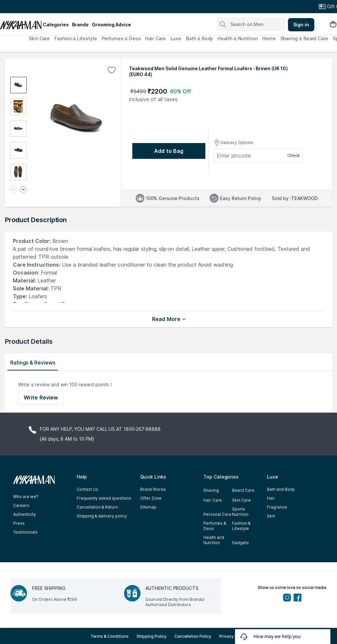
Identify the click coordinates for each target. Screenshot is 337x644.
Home (269, 38)
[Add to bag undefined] (169, 151)
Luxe (176, 38)
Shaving (211, 490)
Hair (271, 498)
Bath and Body (281, 489)
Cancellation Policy (193, 636)
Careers (21, 505)
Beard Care (243, 490)
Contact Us (87, 489)
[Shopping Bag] (333, 25)
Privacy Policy (233, 636)
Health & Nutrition (238, 38)
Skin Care (39, 38)
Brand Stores (153, 489)
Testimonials (25, 532)
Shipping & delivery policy (102, 516)
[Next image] (23, 190)
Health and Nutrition (214, 540)
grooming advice (111, 25)
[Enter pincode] (239, 156)
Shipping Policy (152, 636)
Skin (271, 516)
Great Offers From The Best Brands (44, 7)
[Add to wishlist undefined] (112, 70)
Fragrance (277, 507)
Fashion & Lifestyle (76, 38)
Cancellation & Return (97, 507)
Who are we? (26, 497)
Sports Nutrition (240, 512)
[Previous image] (13, 190)
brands (80, 25)
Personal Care (217, 514)
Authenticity (25, 514)
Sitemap (148, 507)
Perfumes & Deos (121, 38)
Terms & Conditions (110, 636)
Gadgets (240, 543)
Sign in (301, 25)
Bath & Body (199, 38)
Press (19, 523)
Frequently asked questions (104, 498)
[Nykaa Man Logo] (21, 23)
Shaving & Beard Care (304, 38)
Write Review (41, 397)
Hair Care (155, 38)
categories (56, 25)
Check (294, 155)
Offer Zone (151, 498)
